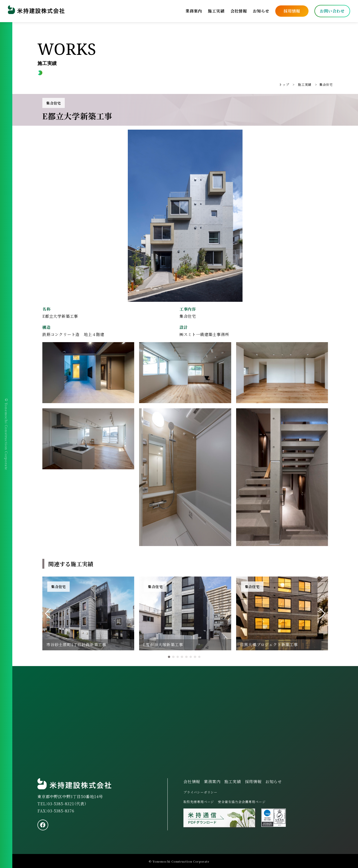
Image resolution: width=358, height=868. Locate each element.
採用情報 (292, 11)
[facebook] (43, 825)
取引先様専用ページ (199, 802)
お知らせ (261, 11)
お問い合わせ (332, 11)
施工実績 (216, 11)
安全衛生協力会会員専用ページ (242, 802)
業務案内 (194, 11)
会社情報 (239, 11)
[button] (48, 613)
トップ (284, 84)
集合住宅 (326, 84)
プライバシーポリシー (200, 792)
